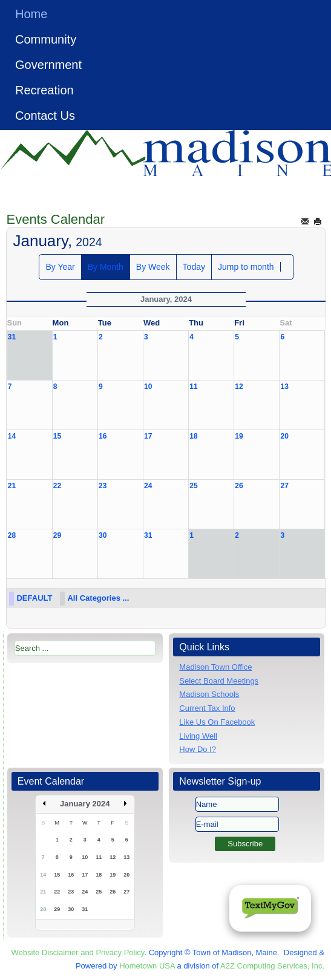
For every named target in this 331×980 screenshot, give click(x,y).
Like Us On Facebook (217, 722)
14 (12, 436)
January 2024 (85, 804)
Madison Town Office (215, 667)
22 (57, 486)
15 (57, 436)
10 (148, 387)
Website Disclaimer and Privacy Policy (78, 952)
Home (31, 14)
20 (284, 436)
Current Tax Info (207, 708)
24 (148, 486)
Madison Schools (209, 694)
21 (12, 486)
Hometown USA (147, 966)
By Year (60, 267)
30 (103, 535)
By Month (106, 267)
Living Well (198, 736)
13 (284, 387)
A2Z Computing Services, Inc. (272, 966)
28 (12, 535)
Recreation (44, 90)
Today (194, 267)
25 (193, 486)
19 (239, 436)
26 (239, 486)
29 (57, 535)
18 (193, 436)
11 (193, 387)
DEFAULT (34, 598)
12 (239, 387)
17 (148, 436)
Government (48, 65)
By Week (153, 267)
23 (103, 486)
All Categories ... (98, 598)
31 (12, 337)
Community (46, 39)
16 (103, 436)
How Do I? (198, 749)
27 (284, 486)
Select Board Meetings (219, 681)
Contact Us (45, 116)
